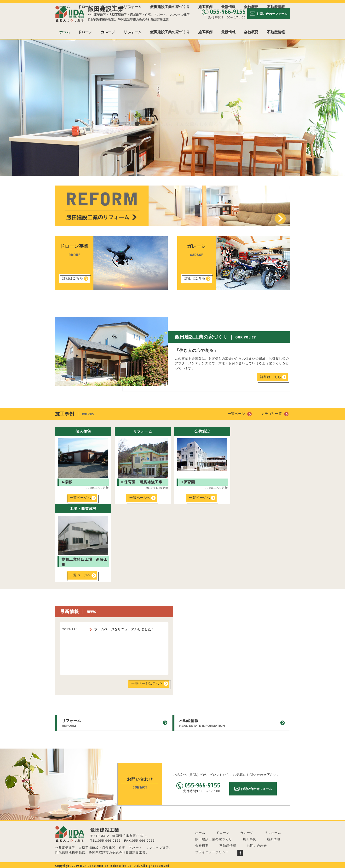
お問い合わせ (257, 844)
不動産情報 (276, 32)
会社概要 (251, 32)
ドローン (85, 32)
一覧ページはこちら (147, 683)
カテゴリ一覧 (273, 414)
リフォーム (133, 32)
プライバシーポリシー (212, 851)
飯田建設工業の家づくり (170, 32)
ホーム (65, 32)
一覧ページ (239, 414)
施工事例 (205, 32)
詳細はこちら (73, 278)
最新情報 (228, 32)
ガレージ (108, 32)
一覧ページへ (80, 498)
